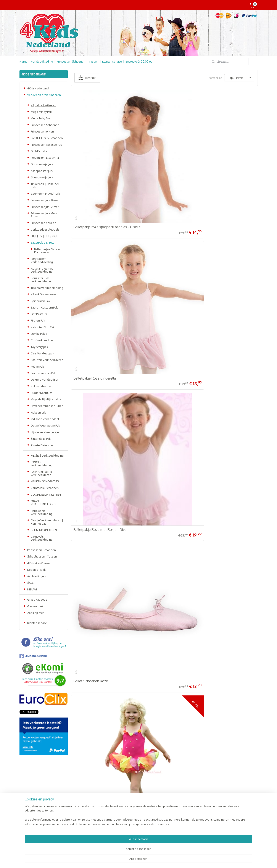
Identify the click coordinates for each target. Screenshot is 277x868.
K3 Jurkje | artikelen (43, 105)
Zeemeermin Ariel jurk (45, 194)
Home (23, 61)
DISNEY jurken (40, 151)
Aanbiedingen (36, 576)
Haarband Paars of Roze (218, 546)
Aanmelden (127, 790)
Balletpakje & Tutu (43, 242)
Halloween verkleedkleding (42, 512)
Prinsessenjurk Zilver (45, 207)
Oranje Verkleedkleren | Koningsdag (47, 522)
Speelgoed (76, 798)
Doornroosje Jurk (42, 164)
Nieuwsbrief (29, 803)
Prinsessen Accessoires (46, 145)
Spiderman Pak (40, 301)
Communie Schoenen (45, 488)
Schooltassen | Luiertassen (87, 790)
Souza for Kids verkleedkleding (42, 280)
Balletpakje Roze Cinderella (158, 154)
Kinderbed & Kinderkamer (86, 803)
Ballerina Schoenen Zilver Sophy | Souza (226, 309)
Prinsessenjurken (42, 131)
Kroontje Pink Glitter (153, 468)
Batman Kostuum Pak (44, 307)
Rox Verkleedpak (42, 340)
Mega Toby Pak (40, 118)
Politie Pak (37, 367)
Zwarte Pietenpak (42, 445)
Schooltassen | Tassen (42, 556)
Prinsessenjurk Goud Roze (45, 215)
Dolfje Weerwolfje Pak (45, 425)
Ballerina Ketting (150, 389)
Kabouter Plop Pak (43, 327)
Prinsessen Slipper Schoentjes (224, 389)
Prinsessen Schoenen (71, 61)
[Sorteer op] (239, 78)
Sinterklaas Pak (41, 439)
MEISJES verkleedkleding (47, 456)
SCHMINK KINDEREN (44, 530)
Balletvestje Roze (151, 311)
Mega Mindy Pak (41, 112)
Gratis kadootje (37, 600)
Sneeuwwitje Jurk (42, 177)
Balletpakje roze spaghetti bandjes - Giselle (100, 152)
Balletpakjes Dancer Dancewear (47, 251)
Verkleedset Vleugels (45, 230)
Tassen (94, 61)
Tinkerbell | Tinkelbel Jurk (45, 185)
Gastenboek (35, 606)
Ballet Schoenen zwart (91, 311)
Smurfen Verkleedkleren (47, 360)
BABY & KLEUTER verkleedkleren (41, 473)
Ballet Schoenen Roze (91, 232)
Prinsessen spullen (43, 223)
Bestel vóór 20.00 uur (140, 61)
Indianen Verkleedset (45, 419)
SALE (30, 583)
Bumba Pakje (39, 334)
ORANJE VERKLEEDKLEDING (43, 503)
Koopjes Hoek (36, 570)
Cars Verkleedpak (42, 353)
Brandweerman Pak (43, 373)
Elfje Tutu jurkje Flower (155, 232)
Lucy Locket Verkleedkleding (42, 260)
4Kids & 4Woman (39, 563)
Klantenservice (112, 61)
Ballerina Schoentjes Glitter (158, 546)
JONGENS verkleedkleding (42, 464)
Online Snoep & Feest (83, 808)
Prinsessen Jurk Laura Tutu (94, 625)
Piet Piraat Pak (40, 314)
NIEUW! (32, 589)
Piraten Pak (38, 320)
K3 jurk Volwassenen (44, 294)
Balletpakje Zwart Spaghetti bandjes (222, 231)
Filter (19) (87, 78)
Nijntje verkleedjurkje (45, 432)
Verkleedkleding (42, 61)
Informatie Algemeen (35, 790)
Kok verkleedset (42, 386)
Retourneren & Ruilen (36, 785)
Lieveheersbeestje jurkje (47, 406)
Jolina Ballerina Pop (88, 468)
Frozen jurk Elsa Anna (45, 158)
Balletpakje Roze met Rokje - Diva (226, 154)
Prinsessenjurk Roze (44, 200)
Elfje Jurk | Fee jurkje (44, 236)
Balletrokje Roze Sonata (92, 546)
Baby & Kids (76, 794)
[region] (110, 852)
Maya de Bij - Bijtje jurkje (46, 399)
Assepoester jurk (42, 171)
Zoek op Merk (36, 613)
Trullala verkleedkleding (47, 288)
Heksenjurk (38, 412)
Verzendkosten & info (36, 776)
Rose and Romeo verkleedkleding (42, 270)
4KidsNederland (38, 88)
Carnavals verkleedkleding (42, 538)
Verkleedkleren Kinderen (44, 95)
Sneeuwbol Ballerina (89, 389)
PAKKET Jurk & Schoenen (47, 138)
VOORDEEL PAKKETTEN (46, 495)
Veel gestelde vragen (35, 781)
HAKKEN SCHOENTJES (45, 481)
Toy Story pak (39, 347)
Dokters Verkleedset (44, 380)
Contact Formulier (34, 808)
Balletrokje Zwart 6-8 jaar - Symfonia (221, 466)
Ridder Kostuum (41, 393)
